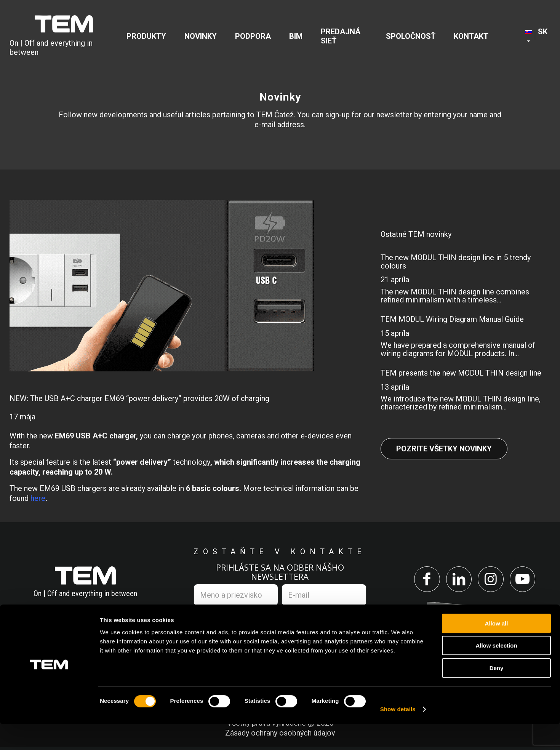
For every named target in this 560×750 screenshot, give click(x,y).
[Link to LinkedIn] (457, 581)
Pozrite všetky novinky (444, 449)
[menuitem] (150, 37)
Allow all (497, 649)
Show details (398, 735)
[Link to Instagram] (492, 581)
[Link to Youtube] (527, 581)
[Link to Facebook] (423, 581)
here (38, 498)
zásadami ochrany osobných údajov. (306, 618)
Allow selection (496, 672)
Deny (497, 694)
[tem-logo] (64, 37)
